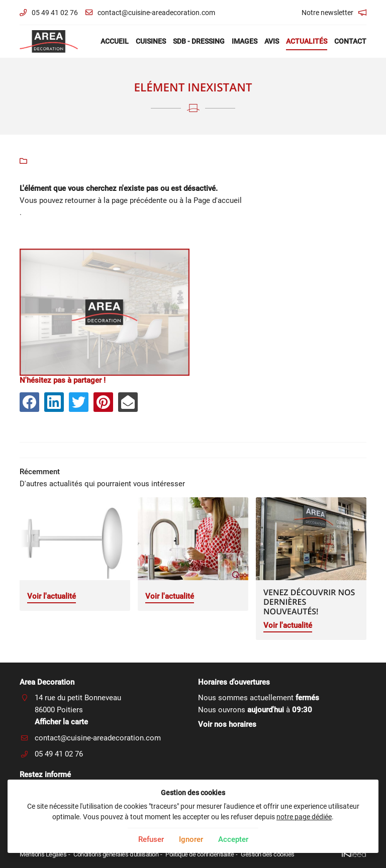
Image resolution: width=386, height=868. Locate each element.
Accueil (115, 41)
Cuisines (151, 41)
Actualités (307, 41)
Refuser (151, 839)
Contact (350, 41)
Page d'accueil (218, 200)
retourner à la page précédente (116, 200)
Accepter (233, 839)
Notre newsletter (327, 13)
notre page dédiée (304, 817)
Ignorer (191, 839)
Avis (272, 41)
